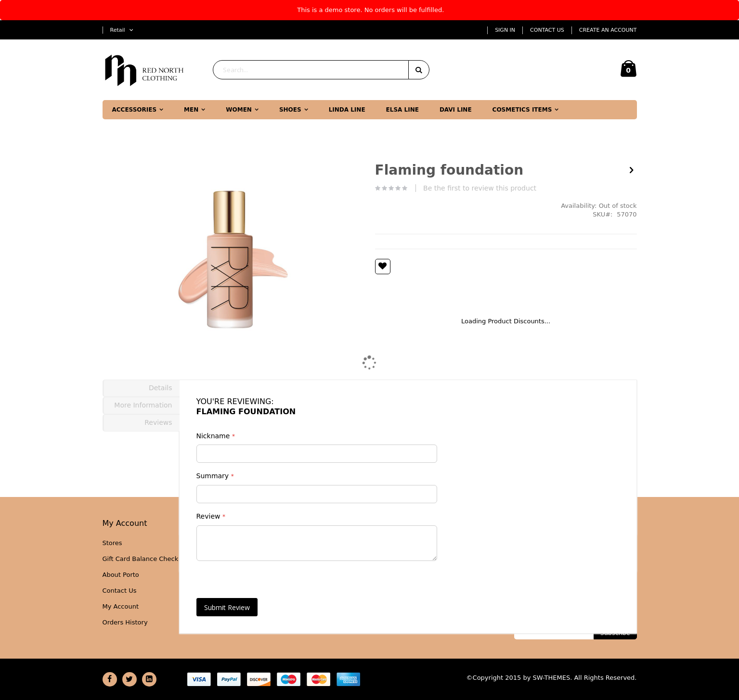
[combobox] (321, 70)
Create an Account (608, 30)
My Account (121, 606)
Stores (112, 543)
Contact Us (547, 30)
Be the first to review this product (480, 188)
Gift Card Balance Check (141, 559)
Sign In (505, 30)
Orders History (125, 622)
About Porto (121, 575)
